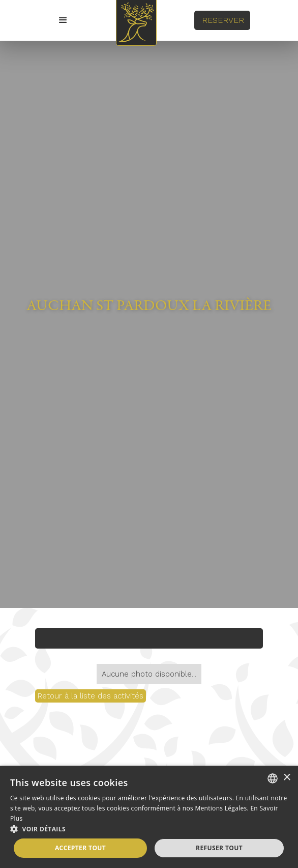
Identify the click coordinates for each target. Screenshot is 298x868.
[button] (63, 20)
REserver (223, 20)
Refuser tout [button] (219, 848)
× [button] (287, 778)
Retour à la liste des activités (91, 696)
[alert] (149, 817)
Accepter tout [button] (80, 848)
